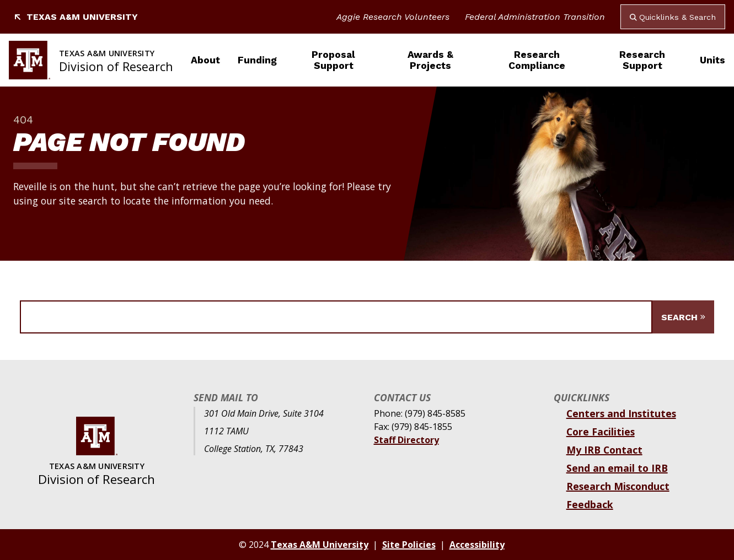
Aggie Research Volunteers (393, 17)
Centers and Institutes (621, 413)
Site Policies (409, 545)
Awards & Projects (430, 60)
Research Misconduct (618, 486)
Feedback (590, 504)
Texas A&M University (76, 17)
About (205, 60)
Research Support (642, 60)
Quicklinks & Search (673, 17)
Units (712, 60)
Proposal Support (333, 60)
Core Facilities (601, 432)
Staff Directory (406, 440)
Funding (257, 60)
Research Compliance (537, 60)
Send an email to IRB (617, 468)
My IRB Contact (604, 450)
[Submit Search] (683, 317)
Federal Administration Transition (535, 17)
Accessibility (477, 545)
